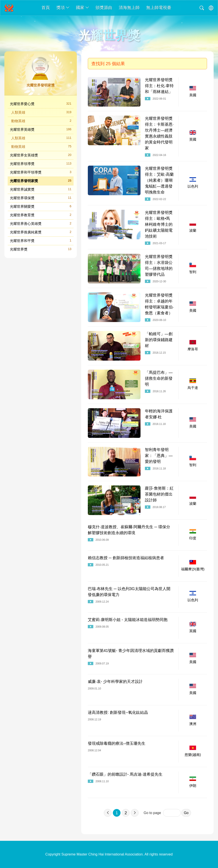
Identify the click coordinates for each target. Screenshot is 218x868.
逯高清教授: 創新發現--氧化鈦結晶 (118, 712)
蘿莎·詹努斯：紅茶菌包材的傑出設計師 (159, 494)
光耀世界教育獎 (41, 215)
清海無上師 (129, 8)
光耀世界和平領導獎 (41, 172)
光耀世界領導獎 (41, 164)
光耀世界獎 (41, 249)
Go (186, 813)
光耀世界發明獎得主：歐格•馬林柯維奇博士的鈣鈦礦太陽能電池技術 (159, 224)
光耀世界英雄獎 (41, 129)
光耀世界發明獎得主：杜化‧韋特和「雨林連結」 (159, 86)
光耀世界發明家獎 (41, 181)
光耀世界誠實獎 (41, 189)
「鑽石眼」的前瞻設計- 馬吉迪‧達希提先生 (125, 774)
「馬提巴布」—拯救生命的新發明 (159, 378)
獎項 (63, 8)
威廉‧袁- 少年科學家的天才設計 (115, 682)
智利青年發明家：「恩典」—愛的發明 (159, 456)
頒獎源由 (104, 8)
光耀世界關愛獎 (41, 206)
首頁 (46, 8)
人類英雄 (41, 112)
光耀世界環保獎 (41, 198)
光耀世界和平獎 (41, 241)
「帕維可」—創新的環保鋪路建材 (159, 340)
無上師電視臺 (159, 8)
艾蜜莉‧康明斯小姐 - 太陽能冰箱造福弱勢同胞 (128, 620)
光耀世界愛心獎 (41, 104)
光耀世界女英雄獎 (41, 155)
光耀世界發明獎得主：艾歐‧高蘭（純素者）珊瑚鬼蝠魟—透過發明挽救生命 (159, 180)
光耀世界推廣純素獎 (41, 232)
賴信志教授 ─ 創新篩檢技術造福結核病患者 (126, 558)
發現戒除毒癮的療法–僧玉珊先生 (117, 743)
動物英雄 (41, 121)
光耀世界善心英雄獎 (41, 223)
